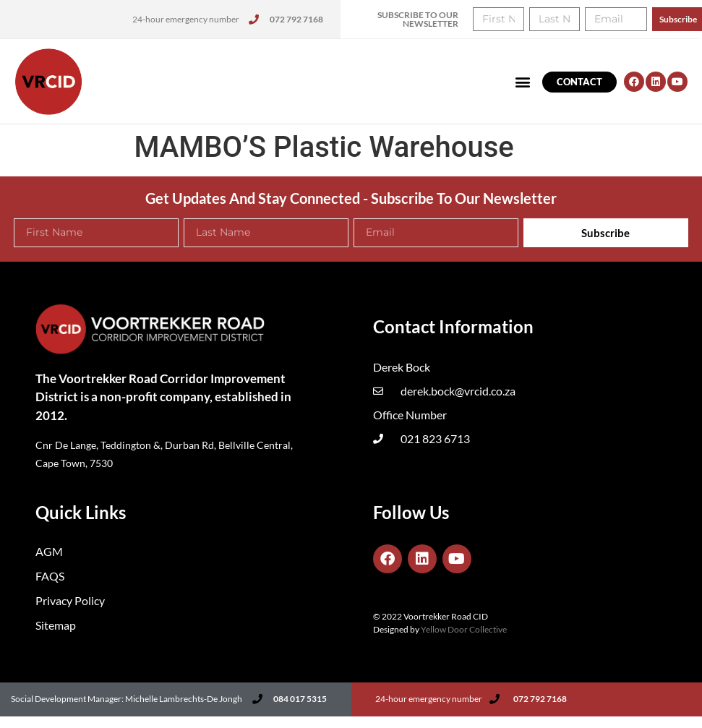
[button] (523, 82)
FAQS (50, 576)
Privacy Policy (70, 600)
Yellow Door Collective (464, 629)
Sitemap (56, 625)
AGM (49, 551)
